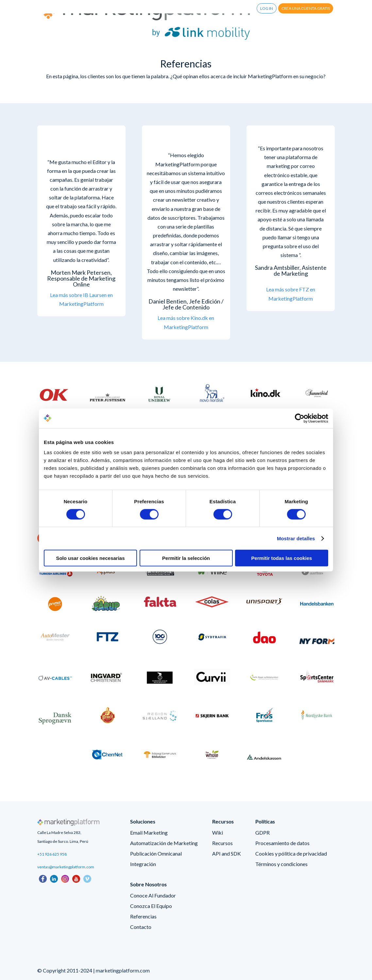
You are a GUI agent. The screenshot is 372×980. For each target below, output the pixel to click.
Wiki (218, 832)
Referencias (143, 916)
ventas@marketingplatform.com (66, 867)
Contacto (141, 927)
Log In (267, 8)
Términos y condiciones (281, 864)
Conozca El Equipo (151, 906)
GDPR (262, 832)
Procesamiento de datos (282, 843)
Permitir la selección (186, 558)
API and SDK (227, 853)
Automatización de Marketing (164, 843)
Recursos (222, 843)
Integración (143, 864)
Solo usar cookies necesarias (90, 558)
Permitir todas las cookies (282, 558)
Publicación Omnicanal (156, 853)
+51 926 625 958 (52, 854)
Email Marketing (149, 832)
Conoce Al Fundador (153, 895)
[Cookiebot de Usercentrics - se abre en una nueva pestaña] (300, 418)
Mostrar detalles (296, 538)
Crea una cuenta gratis (306, 8)
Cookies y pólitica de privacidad (291, 853)
